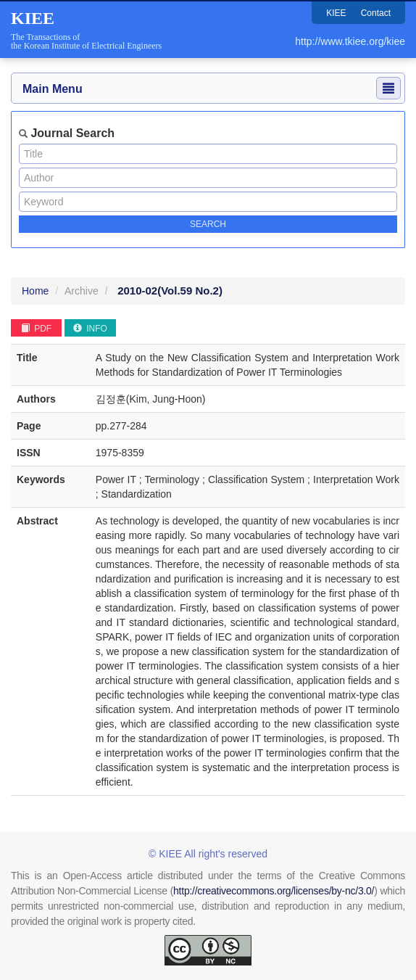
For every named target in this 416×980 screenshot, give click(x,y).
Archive (82, 291)
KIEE (336, 13)
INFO (90, 329)
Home (35, 291)
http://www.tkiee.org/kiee (350, 41)
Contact (376, 13)
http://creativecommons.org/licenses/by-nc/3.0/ (274, 891)
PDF (36, 329)
